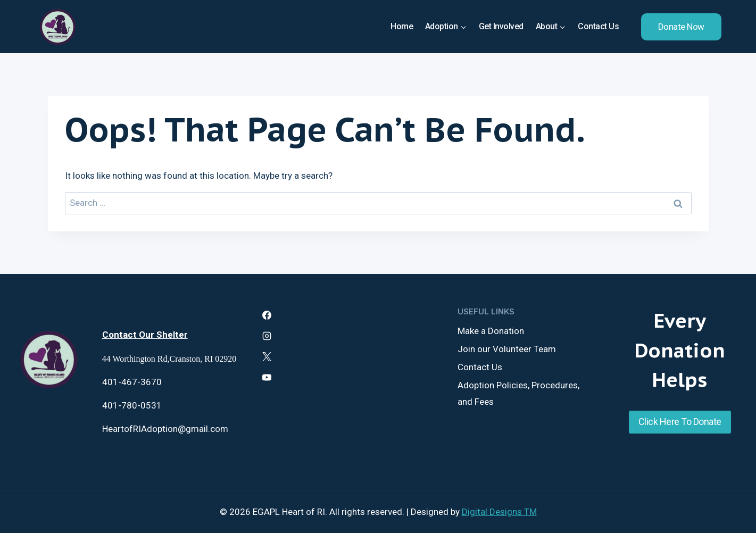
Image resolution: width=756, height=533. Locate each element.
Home (402, 26)
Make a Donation (491, 331)
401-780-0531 (132, 405)
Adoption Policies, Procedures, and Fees (518, 393)
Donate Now (681, 27)
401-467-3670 (132, 382)
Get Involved (501, 26)
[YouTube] (267, 378)
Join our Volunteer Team (507, 349)
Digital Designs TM (499, 512)
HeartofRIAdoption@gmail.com (165, 429)
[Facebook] (267, 315)
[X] (267, 357)
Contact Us (598, 26)
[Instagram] (267, 336)
